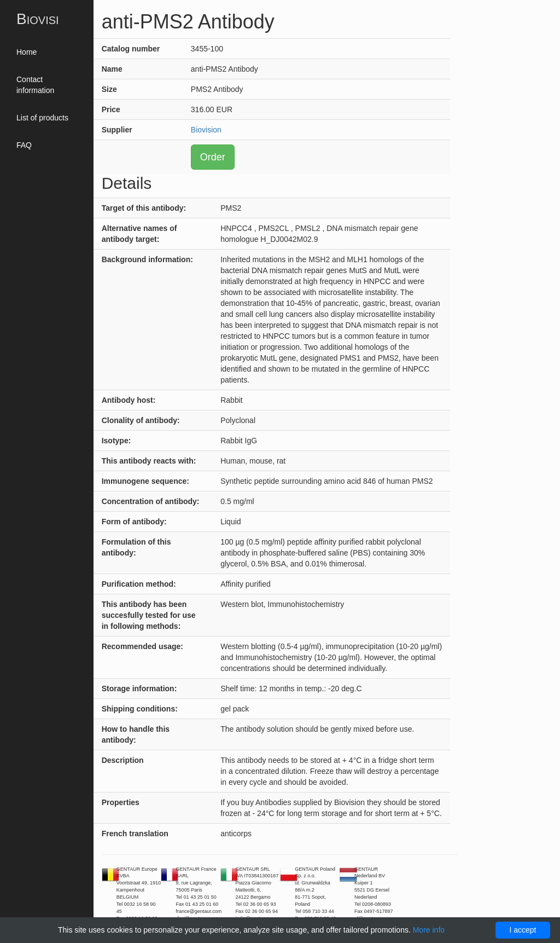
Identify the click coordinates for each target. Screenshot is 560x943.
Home (27, 52)
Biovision (206, 130)
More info (429, 930)
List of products (42, 118)
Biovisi (38, 19)
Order (213, 157)
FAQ (24, 145)
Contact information (35, 85)
